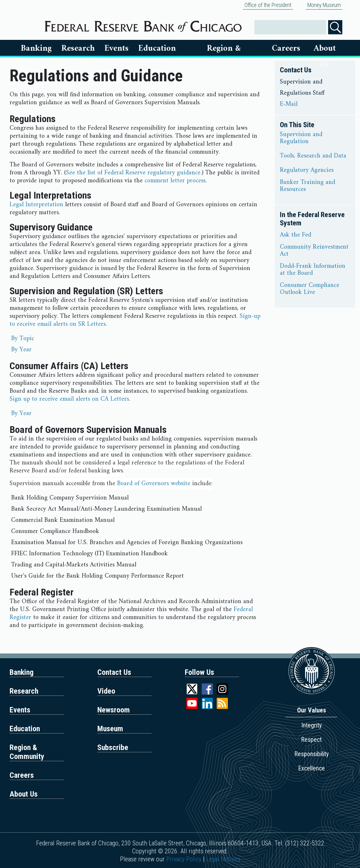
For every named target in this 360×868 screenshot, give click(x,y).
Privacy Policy (184, 859)
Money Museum (324, 5)
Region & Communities (224, 48)
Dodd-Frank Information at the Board (313, 270)
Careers (286, 48)
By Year (21, 350)
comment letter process (175, 181)
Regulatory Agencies (307, 171)
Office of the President (268, 5)
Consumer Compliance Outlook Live (310, 289)
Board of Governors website (154, 484)
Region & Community (27, 752)
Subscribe (113, 748)
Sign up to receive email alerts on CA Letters (69, 399)
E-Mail (289, 105)
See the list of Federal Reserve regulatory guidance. (134, 173)
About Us (325, 48)
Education (157, 48)
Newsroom (114, 710)
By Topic (23, 339)
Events (116, 48)
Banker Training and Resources (307, 186)
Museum (110, 729)
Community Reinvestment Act (314, 251)
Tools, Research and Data (313, 156)
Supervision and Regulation (301, 138)
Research (78, 48)
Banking (36, 48)
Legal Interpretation (36, 205)
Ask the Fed (296, 235)
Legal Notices (223, 859)
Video (106, 691)
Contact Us (114, 672)
